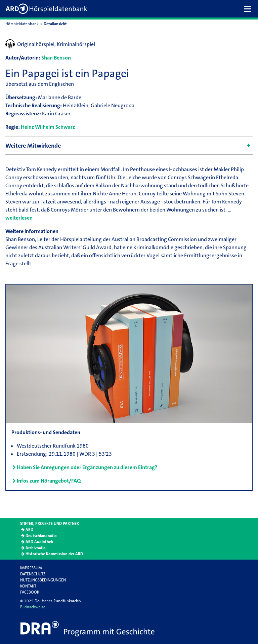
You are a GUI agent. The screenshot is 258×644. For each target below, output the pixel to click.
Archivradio (36, 548)
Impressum (31, 568)
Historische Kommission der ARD (54, 554)
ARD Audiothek (39, 542)
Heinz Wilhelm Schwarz (48, 127)
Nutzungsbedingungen (43, 580)
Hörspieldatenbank (22, 24)
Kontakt (28, 586)
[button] (249, 9)
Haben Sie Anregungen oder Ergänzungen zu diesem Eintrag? (87, 467)
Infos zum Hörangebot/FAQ (49, 481)
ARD (29, 530)
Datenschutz (33, 574)
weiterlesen (19, 218)
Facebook (30, 592)
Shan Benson (56, 58)
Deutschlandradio (41, 536)
